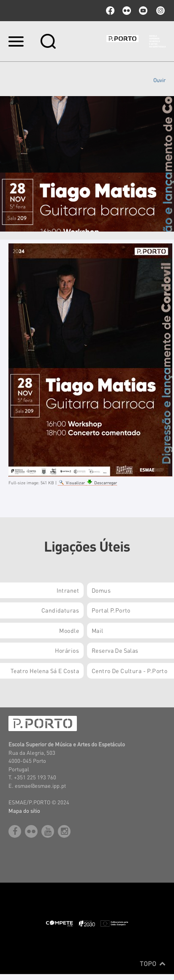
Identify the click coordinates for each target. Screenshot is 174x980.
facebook (110, 11)
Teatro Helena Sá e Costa (45, 671)
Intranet (68, 590)
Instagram (160, 11)
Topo (153, 963)
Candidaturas (60, 610)
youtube (143, 11)
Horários (67, 650)
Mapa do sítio (24, 810)
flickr (127, 11)
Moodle (69, 630)
